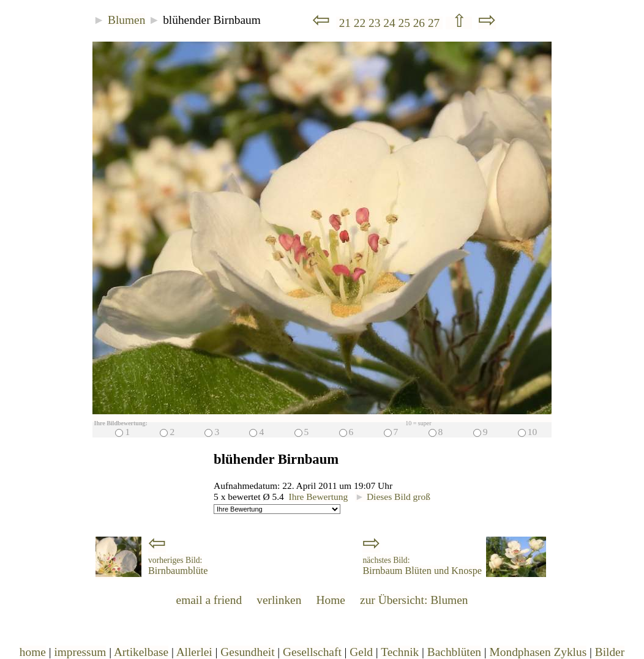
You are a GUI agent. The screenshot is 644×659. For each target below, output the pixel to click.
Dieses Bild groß (393, 497)
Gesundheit (247, 652)
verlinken (279, 600)
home (33, 652)
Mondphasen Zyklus (538, 652)
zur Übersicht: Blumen (414, 600)
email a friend (209, 600)
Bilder (610, 652)
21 (345, 23)
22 (361, 23)
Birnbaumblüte (178, 566)
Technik (400, 652)
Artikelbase (141, 652)
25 (405, 23)
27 (435, 23)
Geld (361, 652)
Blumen (126, 20)
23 (376, 23)
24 (391, 23)
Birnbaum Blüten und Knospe (422, 566)
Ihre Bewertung (319, 497)
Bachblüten (454, 652)
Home (331, 600)
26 (421, 23)
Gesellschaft (312, 652)
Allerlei (194, 652)
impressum (80, 652)
